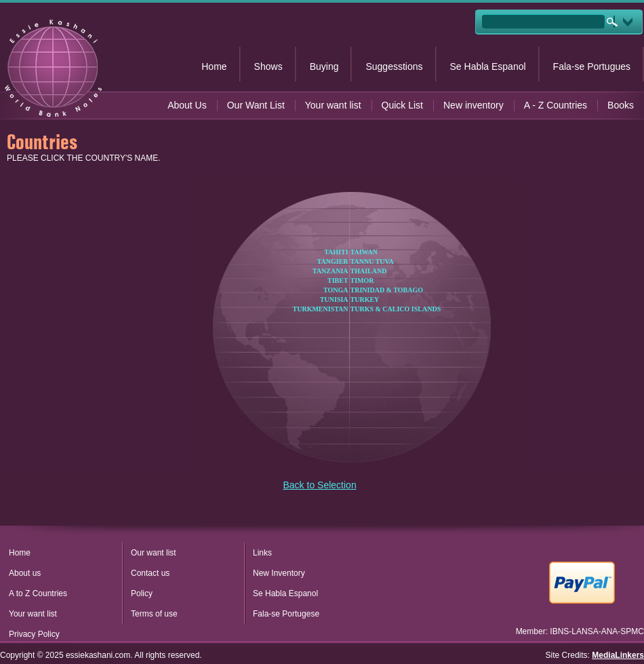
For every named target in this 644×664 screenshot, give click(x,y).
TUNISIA (334, 299)
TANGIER (333, 261)
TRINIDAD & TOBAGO (387, 290)
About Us (187, 105)
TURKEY (365, 299)
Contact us (150, 573)
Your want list (333, 105)
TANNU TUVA (372, 261)
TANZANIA (330, 271)
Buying (324, 66)
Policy (142, 593)
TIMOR (362, 280)
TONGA (336, 290)
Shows (268, 66)
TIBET (338, 280)
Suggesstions (394, 66)
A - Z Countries (556, 105)
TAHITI (336, 252)
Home (214, 66)
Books (621, 105)
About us (25, 573)
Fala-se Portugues (592, 66)
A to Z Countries (38, 593)
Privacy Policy (34, 634)
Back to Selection (320, 485)
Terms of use (154, 614)
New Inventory (279, 573)
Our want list (154, 553)
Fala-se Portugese (286, 614)
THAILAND (369, 271)
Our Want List (256, 105)
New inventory (474, 105)
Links (262, 553)
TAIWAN (364, 252)
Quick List (402, 105)
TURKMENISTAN (321, 309)
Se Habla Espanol (488, 66)
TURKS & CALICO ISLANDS (396, 309)
